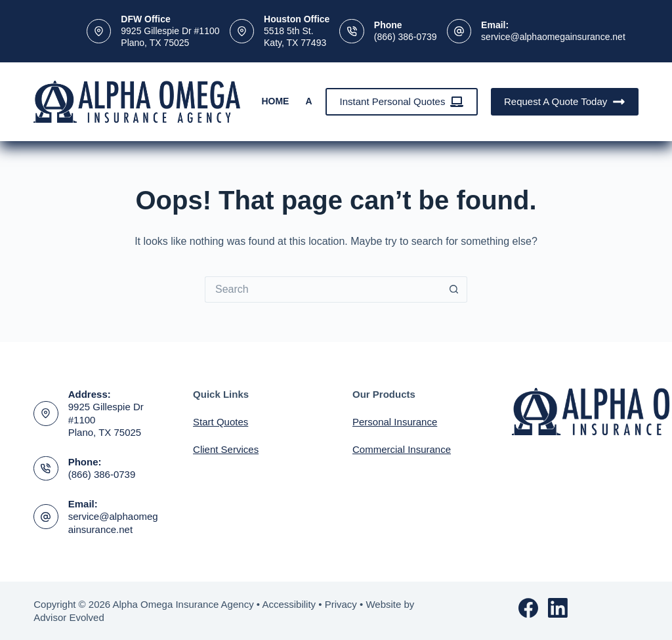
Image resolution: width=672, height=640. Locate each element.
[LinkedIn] (558, 608)
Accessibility (289, 604)
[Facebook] (528, 608)
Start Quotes (220, 422)
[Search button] (454, 289)
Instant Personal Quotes (402, 102)
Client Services (226, 449)
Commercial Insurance (402, 449)
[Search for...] (323, 289)
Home (275, 101)
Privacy (341, 604)
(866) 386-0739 (406, 37)
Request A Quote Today (565, 102)
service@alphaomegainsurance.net (553, 37)
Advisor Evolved (69, 617)
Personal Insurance (395, 422)
